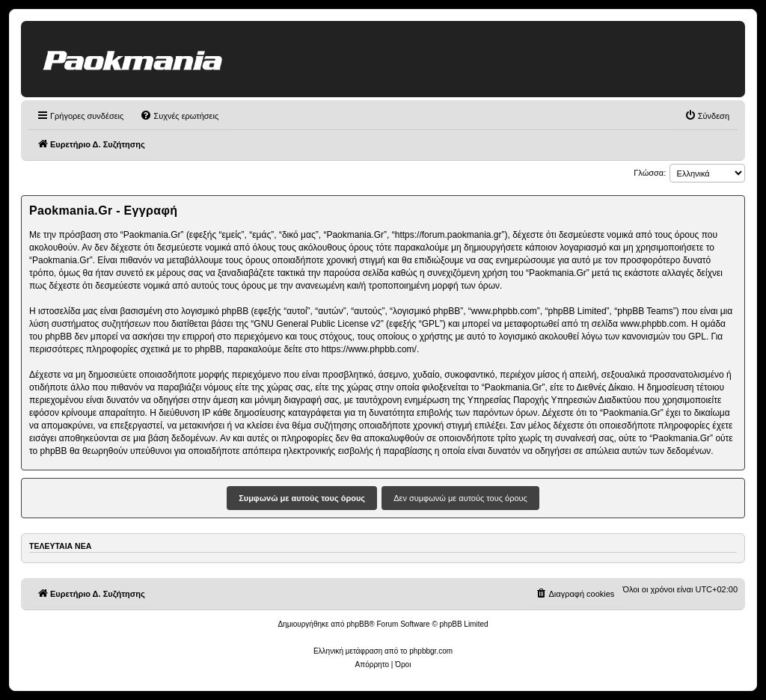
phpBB (358, 624)
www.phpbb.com (653, 324)
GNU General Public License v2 (317, 324)
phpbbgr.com (431, 651)
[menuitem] (179, 116)
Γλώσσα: (650, 173)
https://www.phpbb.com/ (369, 349)
